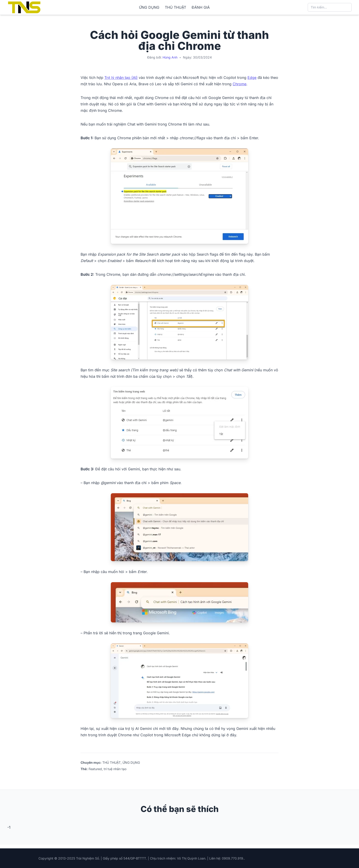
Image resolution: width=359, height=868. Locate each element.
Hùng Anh (170, 57)
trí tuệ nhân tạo (115, 769)
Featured (95, 769)
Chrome (239, 84)
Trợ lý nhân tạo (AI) (121, 78)
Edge (252, 78)
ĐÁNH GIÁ (201, 7)
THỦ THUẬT (175, 7)
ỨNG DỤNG (149, 7)
